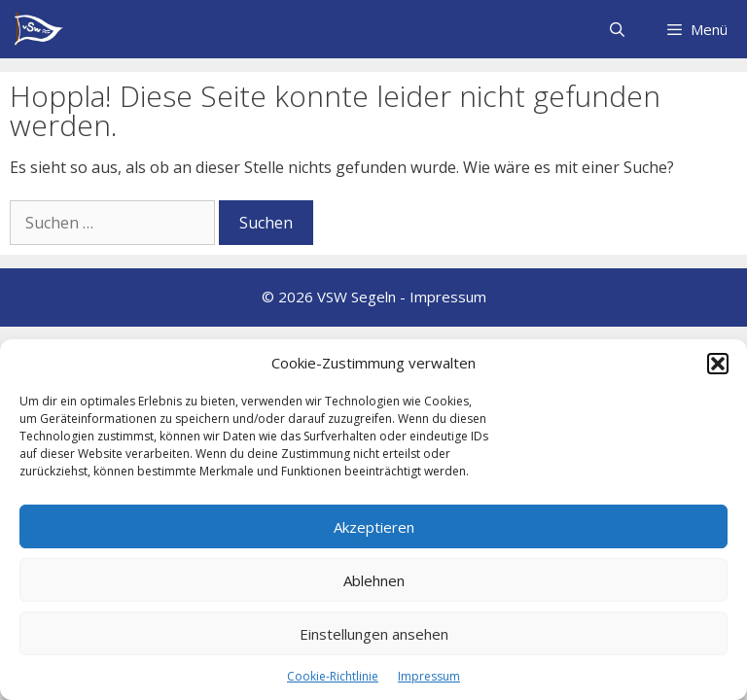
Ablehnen (374, 580)
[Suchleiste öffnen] (616, 29)
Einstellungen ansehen (374, 634)
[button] (718, 364)
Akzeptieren (374, 527)
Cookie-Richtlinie (333, 676)
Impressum (429, 676)
